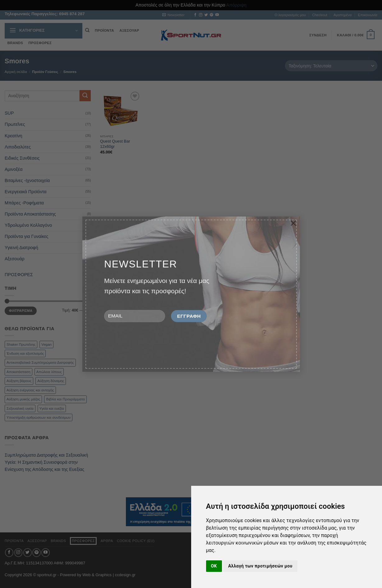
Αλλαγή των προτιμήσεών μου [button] (260, 566)
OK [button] (214, 566)
